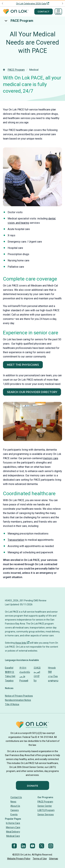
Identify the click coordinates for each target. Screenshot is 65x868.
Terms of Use (40, 859)
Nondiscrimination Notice (18, 700)
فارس (22, 676)
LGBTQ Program (46, 810)
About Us (15, 806)
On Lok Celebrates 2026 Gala (31, 4)
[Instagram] (51, 846)
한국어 (23, 668)
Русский (24, 681)
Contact (44, 12)
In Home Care (13, 823)
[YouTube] (32, 846)
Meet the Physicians (23, 365)
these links (21, 643)
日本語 (37, 668)
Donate (32, 786)
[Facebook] (14, 846)
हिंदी (50, 672)
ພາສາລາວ (53, 681)
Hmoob (52, 668)
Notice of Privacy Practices (19, 696)
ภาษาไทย (53, 676)
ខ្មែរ (35, 681)
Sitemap (54, 859)
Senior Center (45, 806)
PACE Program (22, 21)
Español (9, 668)
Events (14, 815)
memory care (51, 458)
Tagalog (9, 681)
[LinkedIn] (23, 846)
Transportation (16, 540)
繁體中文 (10, 672)
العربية (37, 672)
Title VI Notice (12, 704)
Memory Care (13, 827)
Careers (15, 810)
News (13, 802)
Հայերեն (25, 672)
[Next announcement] (62, 3)
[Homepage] (16, 12)
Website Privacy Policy (19, 859)
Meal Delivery (13, 832)
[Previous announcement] (3, 3)
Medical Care (13, 836)
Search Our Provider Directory (32, 392)
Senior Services (46, 815)
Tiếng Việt (10, 676)
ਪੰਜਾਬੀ (37, 676)
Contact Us (16, 797)
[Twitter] (42, 846)
